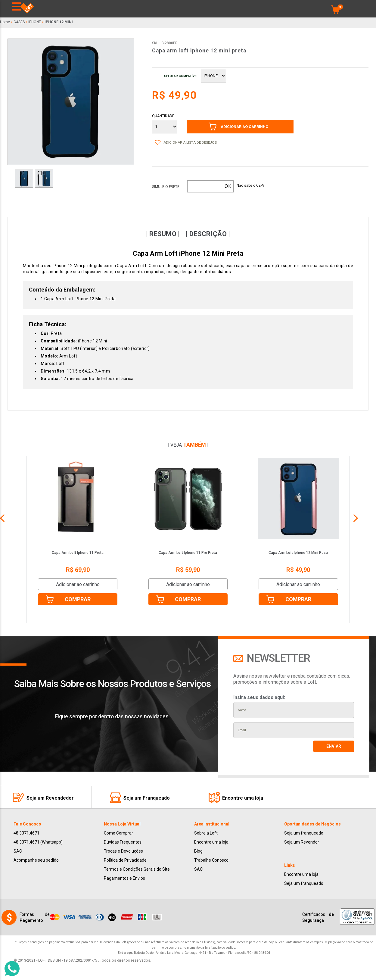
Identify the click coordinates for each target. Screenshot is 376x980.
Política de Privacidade (125, 860)
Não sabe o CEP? (250, 186)
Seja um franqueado (304, 833)
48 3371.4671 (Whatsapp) (38, 842)
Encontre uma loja (211, 842)
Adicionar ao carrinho (78, 584)
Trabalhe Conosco (211, 860)
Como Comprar (118, 833)
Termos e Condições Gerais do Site (137, 869)
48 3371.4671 (26, 833)
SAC (18, 851)
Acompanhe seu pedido (36, 860)
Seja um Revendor (302, 842)
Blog (198, 851)
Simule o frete (166, 187)
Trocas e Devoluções (123, 851)
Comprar (78, 599)
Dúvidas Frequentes (123, 842)
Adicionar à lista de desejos (190, 142)
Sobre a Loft (206, 833)
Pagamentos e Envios (124, 878)
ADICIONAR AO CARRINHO (244, 127)
